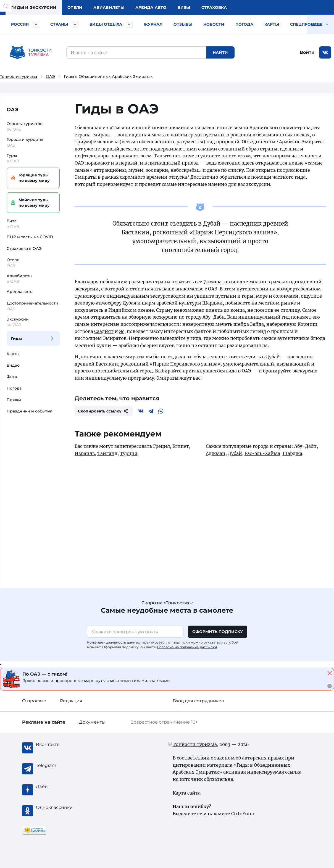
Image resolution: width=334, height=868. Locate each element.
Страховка (214, 7)
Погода (244, 24)
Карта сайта (187, 793)
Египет (181, 446)
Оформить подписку (218, 632)
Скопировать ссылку (104, 411)
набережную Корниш (292, 324)
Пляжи (14, 400)
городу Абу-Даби (205, 317)
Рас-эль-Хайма (262, 453)
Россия (20, 24)
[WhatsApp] (161, 411)
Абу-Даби (305, 446)
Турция (129, 453)
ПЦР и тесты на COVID (30, 237)
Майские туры (32, 203)
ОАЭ (50, 76)
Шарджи (212, 303)
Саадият (104, 331)
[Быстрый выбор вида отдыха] (129, 24)
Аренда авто (151, 7)
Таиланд (107, 453)
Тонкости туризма (19, 76)
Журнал (153, 24)
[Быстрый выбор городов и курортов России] (36, 24)
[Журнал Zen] (58, 787)
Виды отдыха (106, 24)
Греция (161, 446)
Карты (272, 24)
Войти (307, 52)
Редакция (71, 701)
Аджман (216, 453)
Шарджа (292, 453)
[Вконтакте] (141, 411)
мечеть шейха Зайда (240, 324)
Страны (59, 24)
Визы (184, 7)
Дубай (235, 453)
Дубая (129, 303)
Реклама (44, 722)
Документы (92, 722)
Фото (12, 377)
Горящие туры (32, 178)
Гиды (16, 338)
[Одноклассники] (58, 808)
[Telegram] (151, 411)
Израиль (85, 453)
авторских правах (263, 758)
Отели (75, 7)
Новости (214, 24)
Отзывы (183, 24)
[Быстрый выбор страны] (75, 24)
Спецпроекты (306, 24)
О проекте (34, 701)
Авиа (109, 7)
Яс (122, 331)
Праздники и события (30, 411)
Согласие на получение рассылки (187, 647)
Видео (13, 365)
